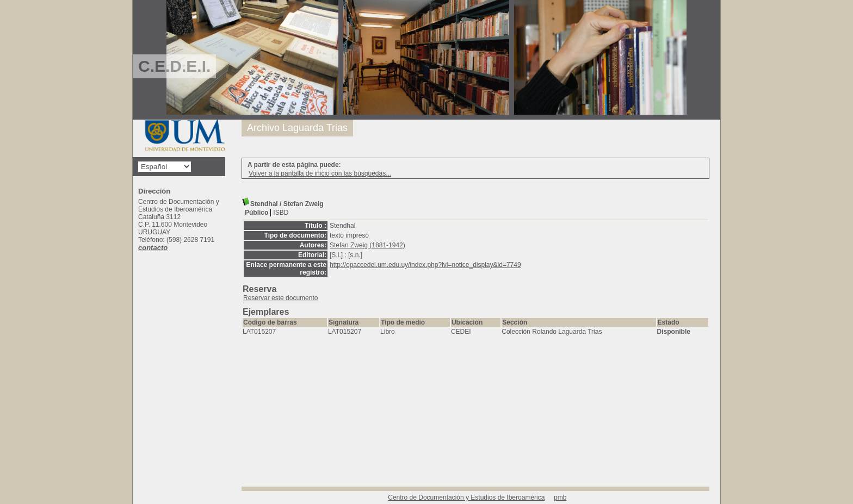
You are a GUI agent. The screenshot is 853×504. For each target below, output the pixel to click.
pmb (560, 497)
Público (256, 213)
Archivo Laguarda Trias (297, 128)
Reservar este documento (280, 298)
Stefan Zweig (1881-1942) (367, 245)
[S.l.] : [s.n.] (346, 255)
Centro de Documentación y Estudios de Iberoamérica (466, 497)
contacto (153, 248)
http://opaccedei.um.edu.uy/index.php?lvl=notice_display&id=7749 (425, 265)
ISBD (281, 213)
